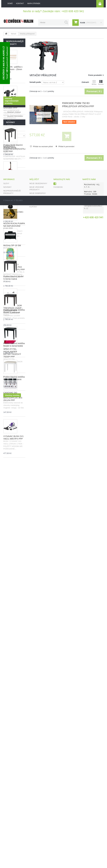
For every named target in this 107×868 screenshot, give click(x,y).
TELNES (19, 863)
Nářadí (14, 34)
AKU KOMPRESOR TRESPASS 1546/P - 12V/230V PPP (13, 308)
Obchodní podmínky (13, 832)
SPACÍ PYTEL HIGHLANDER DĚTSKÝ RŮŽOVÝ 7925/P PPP (12, 353)
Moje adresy (36, 828)
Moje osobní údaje (39, 832)
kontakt (20, 4)
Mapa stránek (10, 836)
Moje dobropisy (38, 825)
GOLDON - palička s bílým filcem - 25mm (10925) (13, 69)
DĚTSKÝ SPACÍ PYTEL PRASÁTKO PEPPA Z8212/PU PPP (14, 267)
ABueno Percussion (15, 487)
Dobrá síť (9, 863)
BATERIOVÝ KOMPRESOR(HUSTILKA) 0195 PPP (16, 149)
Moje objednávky (38, 815)
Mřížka (94, 83)
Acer (9, 491)
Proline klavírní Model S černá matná (13, 670)
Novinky (11, 515)
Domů (10, 4)
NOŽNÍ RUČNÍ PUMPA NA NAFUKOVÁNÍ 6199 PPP (14, 226)
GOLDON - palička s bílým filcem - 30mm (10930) (13, 190)
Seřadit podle (35, 82)
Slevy (6, 815)
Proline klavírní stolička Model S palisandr (14, 704)
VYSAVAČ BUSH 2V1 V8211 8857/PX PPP (13, 437)
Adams (10, 495)
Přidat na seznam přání (43, 146)
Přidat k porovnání (66, 146)
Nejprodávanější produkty (15, 43)
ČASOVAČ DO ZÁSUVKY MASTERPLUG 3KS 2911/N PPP (13, 396)
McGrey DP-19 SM (12, 638)
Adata (9, 499)
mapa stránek (34, 4)
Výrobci (10, 476)
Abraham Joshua (14, 482)
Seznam (101, 83)
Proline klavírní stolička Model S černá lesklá (14, 737)
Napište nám (9, 828)
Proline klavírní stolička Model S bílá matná (14, 771)
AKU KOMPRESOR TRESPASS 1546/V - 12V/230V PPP (13, 105)
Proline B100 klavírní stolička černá (13, 539)
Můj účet (34, 811)
